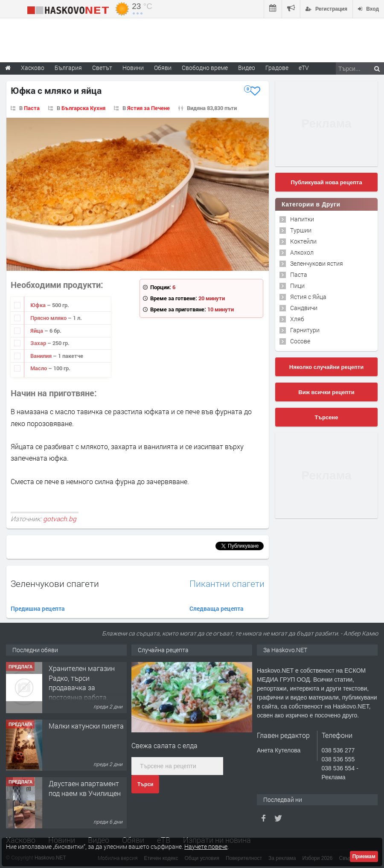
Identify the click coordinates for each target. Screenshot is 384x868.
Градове (277, 68)
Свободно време (205, 68)
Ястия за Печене (148, 108)
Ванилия (42, 356)
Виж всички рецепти (326, 392)
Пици (297, 286)
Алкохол (302, 252)
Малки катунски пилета (86, 726)
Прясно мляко (49, 318)
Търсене (327, 417)
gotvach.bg (60, 519)
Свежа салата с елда (164, 745)
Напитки (302, 219)
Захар (39, 343)
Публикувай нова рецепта (326, 182)
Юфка (39, 305)
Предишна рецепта (38, 608)
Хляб (297, 319)
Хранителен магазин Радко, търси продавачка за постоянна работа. (82, 682)
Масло (39, 368)
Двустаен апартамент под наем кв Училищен (85, 788)
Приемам (364, 856)
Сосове (300, 341)
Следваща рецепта (217, 608)
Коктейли (303, 241)
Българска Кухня (83, 108)
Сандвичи (304, 308)
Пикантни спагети (227, 584)
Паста (32, 108)
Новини (133, 68)
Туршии (301, 230)
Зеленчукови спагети (55, 584)
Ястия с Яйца (308, 297)
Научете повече (206, 846)
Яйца (37, 331)
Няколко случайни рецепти (326, 367)
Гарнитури (305, 330)
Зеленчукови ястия (317, 263)
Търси (145, 784)
